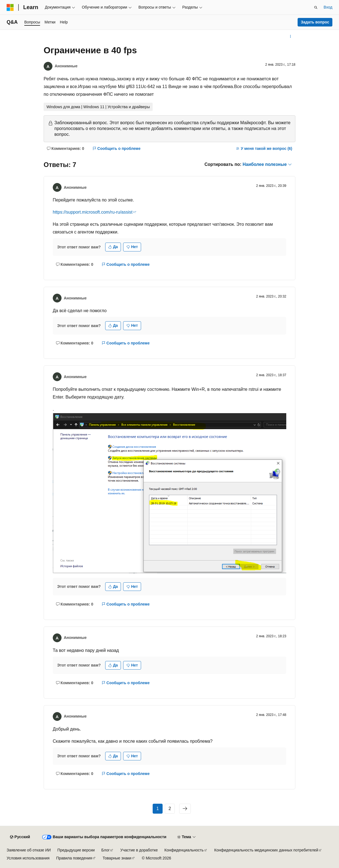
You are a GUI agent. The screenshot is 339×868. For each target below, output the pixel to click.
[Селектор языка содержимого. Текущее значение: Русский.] (20, 837)
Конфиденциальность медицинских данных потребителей (266, 850)
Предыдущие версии (76, 850)
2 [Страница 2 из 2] (170, 809)
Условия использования (28, 858)
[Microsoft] (10, 7)
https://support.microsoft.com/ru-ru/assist (93, 212)
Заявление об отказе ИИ (29, 850)
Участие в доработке (139, 850)
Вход (328, 7)
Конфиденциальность (184, 850)
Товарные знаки (117, 858)
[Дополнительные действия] (291, 36)
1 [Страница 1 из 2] (158, 809)
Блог (105, 850)
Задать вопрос (315, 22)
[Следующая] (185, 809)
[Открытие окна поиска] (316, 7)
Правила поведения (74, 858)
